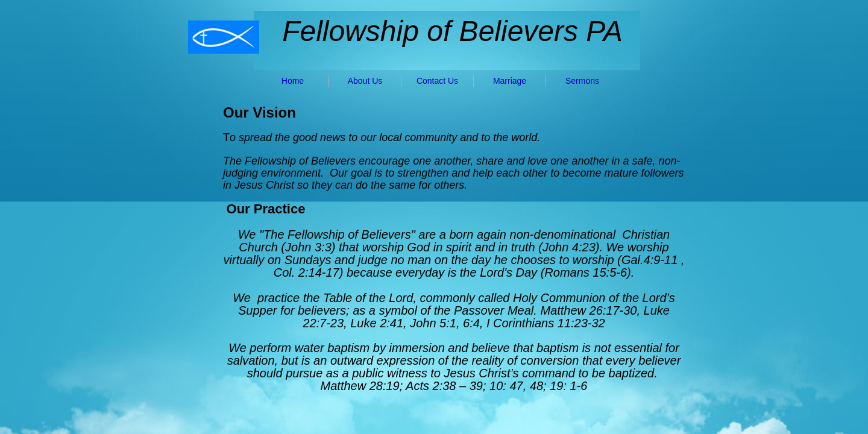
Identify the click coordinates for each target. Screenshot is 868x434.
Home (293, 81)
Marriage (510, 81)
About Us (365, 81)
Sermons (582, 81)
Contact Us (437, 81)
